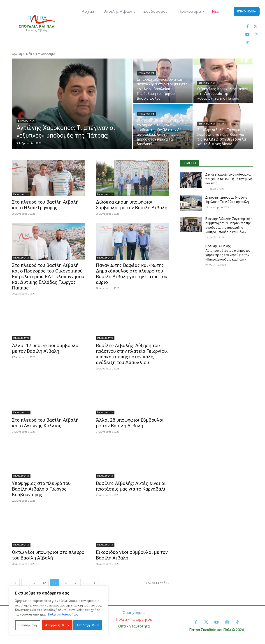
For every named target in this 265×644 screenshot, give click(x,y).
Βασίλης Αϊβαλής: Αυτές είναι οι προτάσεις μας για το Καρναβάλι (131, 486)
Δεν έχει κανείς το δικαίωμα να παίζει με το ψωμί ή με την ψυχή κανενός (229, 179)
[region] (59, 610)
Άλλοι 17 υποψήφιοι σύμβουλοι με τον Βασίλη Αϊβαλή (46, 348)
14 (65, 583)
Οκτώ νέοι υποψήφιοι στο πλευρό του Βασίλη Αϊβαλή (48, 555)
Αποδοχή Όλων (88, 625)
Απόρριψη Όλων (57, 625)
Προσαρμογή (28, 625)
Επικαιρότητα (26, 121)
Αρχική (17, 54)
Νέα (29, 54)
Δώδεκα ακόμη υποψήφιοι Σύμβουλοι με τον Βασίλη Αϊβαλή (132, 205)
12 (44, 583)
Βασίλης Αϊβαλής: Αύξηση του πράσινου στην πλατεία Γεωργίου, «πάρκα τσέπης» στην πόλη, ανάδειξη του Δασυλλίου (132, 354)
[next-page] (95, 583)
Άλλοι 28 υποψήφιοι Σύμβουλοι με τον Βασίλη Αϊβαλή (130, 423)
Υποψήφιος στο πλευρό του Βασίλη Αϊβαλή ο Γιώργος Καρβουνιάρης (41, 489)
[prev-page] (16, 583)
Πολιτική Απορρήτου (63, 614)
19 (85, 583)
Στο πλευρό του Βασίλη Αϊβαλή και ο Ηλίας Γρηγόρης (45, 205)
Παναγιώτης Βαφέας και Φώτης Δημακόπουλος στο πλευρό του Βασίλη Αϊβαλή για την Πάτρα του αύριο (132, 274)
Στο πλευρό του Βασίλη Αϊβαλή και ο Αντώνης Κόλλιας (45, 423)
